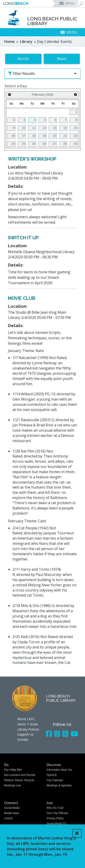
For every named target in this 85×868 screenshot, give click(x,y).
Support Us (25, 734)
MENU (70, 3)
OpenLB (52, 775)
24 (23, 144)
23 (13, 144)
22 (75, 136)
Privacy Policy (55, 818)
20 (55, 136)
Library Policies (28, 729)
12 (44, 128)
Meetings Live (12, 785)
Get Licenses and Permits (20, 775)
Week (62, 59)
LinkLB (8, 818)
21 (65, 136)
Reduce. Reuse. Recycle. (19, 780)
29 (75, 144)
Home (10, 42)
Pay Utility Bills (13, 770)
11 (34, 128)
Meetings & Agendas (59, 785)
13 (55, 128)
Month (23, 59)
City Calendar (55, 780)
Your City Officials (57, 813)
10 (23, 128)
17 (23, 136)
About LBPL (26, 719)
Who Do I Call (55, 808)
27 (55, 144)
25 (34, 144)
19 (44, 136)
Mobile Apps (11, 813)
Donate (23, 740)
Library (26, 42)
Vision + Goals (28, 724)
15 (75, 128)
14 (65, 128)
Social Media (12, 808)
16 (13, 136)
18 (34, 136)
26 (44, 144)
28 (65, 144)
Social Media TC (57, 824)
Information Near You (59, 770)
